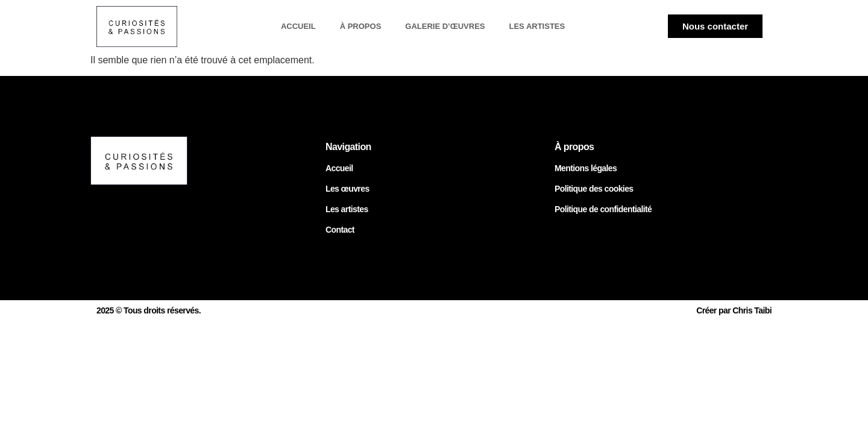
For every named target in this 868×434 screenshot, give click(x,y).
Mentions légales (586, 168)
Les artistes (537, 26)
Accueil (298, 26)
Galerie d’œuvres (445, 26)
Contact (340, 230)
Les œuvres (348, 189)
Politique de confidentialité (603, 209)
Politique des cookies (594, 189)
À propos (361, 26)
